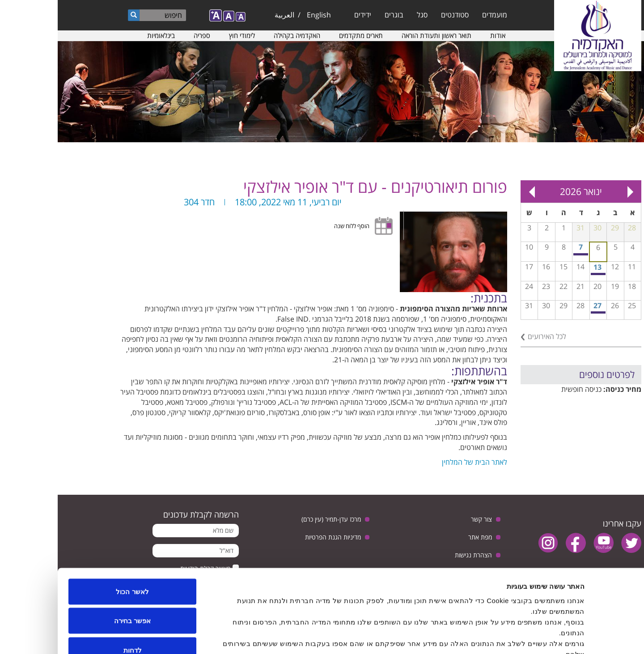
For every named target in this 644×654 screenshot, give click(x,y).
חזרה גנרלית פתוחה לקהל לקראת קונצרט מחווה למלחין (523, 254)
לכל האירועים (489, 336)
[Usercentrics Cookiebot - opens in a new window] (587, 637)
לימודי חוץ (184, 35)
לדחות (75, 595)
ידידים (305, 15)
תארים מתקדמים (303, 35)
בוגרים (336, 15)
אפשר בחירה (75, 566)
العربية (227, 15)
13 (540, 267)
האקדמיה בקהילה (239, 35)
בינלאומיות (103, 35)
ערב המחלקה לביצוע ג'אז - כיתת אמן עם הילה (541, 312)
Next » (474, 191)
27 (540, 306)
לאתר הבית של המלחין (417, 462)
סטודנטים (397, 15)
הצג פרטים (223, 636)
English (261, 15)
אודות (440, 35)
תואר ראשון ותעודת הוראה (379, 35)
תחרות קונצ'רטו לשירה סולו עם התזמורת (541, 274)
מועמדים (437, 15)
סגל (364, 15)
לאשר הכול (74, 537)
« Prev (572, 191)
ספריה (144, 35)
